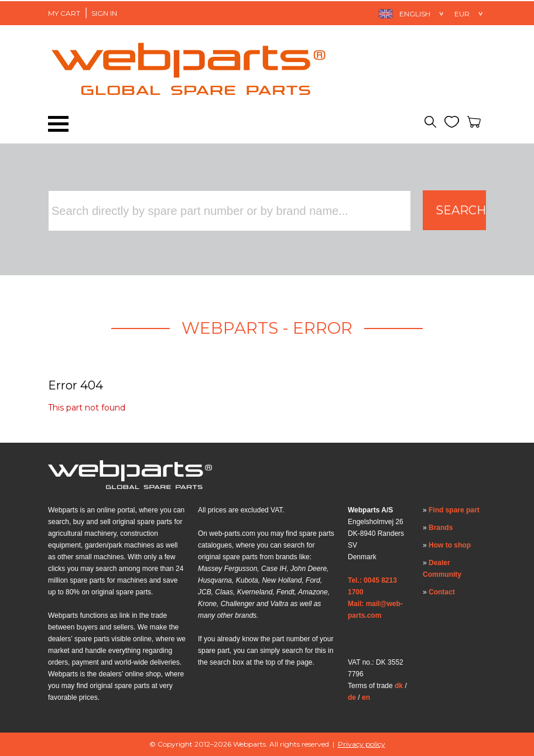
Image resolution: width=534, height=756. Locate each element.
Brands (441, 528)
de (352, 697)
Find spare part (454, 510)
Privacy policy (362, 744)
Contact (442, 592)
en (366, 697)
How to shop (450, 545)
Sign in (104, 13)
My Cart (64, 13)
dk (399, 686)
